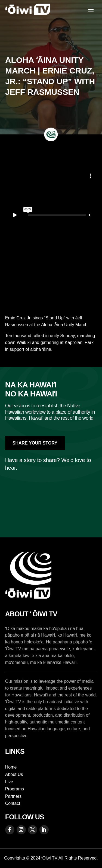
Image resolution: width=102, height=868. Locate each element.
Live (9, 782)
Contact (13, 803)
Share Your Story (35, 443)
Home (11, 767)
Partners (13, 796)
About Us (14, 774)
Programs (15, 789)
